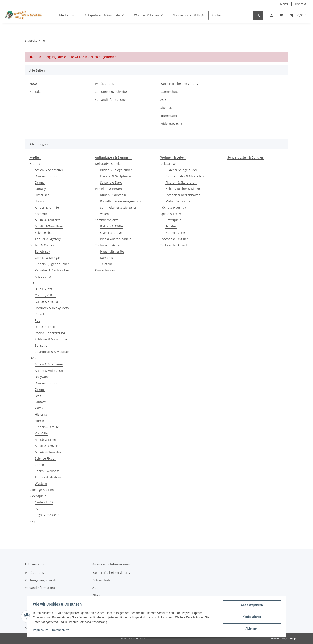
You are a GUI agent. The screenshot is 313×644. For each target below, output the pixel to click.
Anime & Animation (49, 371)
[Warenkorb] (298, 15)
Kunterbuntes (105, 270)
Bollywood (42, 377)
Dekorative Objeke (108, 164)
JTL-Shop (291, 638)
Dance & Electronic (48, 302)
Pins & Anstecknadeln (116, 239)
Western (41, 483)
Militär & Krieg (45, 440)
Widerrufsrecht (171, 124)
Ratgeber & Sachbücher (52, 270)
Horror (40, 201)
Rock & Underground (50, 333)
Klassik (40, 314)
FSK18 (39, 408)
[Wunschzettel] (281, 15)
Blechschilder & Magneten (185, 176)
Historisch (42, 195)
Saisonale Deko (111, 182)
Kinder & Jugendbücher (52, 264)
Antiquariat (43, 276)
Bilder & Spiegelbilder (116, 170)
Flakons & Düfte (112, 226)
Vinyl (33, 521)
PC (37, 509)
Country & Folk (45, 295)
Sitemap (166, 108)
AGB (163, 100)
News (284, 4)
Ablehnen (251, 629)
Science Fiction (46, 233)
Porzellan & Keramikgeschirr (121, 201)
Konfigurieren (251, 617)
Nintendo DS (44, 502)
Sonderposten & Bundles (245, 157)
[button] (271, 15)
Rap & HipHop (45, 327)
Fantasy (40, 189)
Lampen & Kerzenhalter (183, 195)
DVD (33, 358)
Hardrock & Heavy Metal (52, 308)
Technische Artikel (108, 245)
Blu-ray (35, 164)
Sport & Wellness (47, 471)
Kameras (107, 258)
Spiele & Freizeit (172, 214)
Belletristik (43, 251)
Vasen (104, 214)
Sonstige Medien (42, 490)
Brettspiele (173, 220)
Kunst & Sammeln (113, 195)
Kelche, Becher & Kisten (183, 189)
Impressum (42, 631)
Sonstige (41, 345)
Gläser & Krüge (111, 233)
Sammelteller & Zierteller (118, 207)
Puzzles (171, 226)
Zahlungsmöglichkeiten (112, 92)
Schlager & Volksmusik (51, 339)
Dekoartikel (168, 164)
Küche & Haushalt (173, 207)
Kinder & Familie (47, 207)
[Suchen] (231, 15)
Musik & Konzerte (48, 220)
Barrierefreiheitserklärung (179, 84)
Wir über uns (104, 84)
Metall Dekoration (178, 201)
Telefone (106, 264)
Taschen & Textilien (174, 239)
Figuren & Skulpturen (116, 176)
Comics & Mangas (48, 258)
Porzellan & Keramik (110, 189)
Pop (38, 320)
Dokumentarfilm (47, 176)
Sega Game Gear (47, 515)
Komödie (41, 214)
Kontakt (301, 4)
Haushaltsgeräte (112, 251)
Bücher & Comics (42, 245)
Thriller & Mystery (48, 239)
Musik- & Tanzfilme (49, 226)
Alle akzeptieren (251, 606)
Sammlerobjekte (107, 220)
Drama (40, 182)
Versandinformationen (111, 100)
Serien (39, 465)
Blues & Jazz (44, 289)
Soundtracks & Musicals (52, 352)
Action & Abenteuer (49, 170)
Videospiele (38, 496)
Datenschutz (61, 631)
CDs (32, 283)
